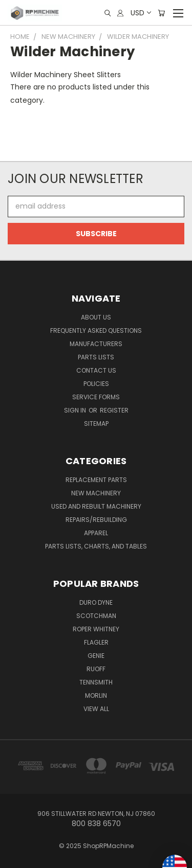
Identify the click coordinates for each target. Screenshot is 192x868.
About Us (96, 317)
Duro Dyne (96, 602)
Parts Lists (96, 357)
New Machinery (96, 493)
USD (140, 13)
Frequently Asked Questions (96, 330)
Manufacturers (96, 344)
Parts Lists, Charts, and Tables (96, 546)
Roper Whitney (96, 629)
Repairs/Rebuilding (96, 520)
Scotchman (96, 616)
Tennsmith (96, 682)
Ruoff (96, 669)
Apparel (96, 533)
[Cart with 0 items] (161, 13)
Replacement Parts (96, 480)
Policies (96, 384)
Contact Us (96, 370)
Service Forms (96, 397)
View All (96, 709)
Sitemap (96, 424)
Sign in (76, 410)
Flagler (96, 642)
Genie (96, 656)
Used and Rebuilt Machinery (96, 506)
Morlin (96, 695)
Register (114, 410)
